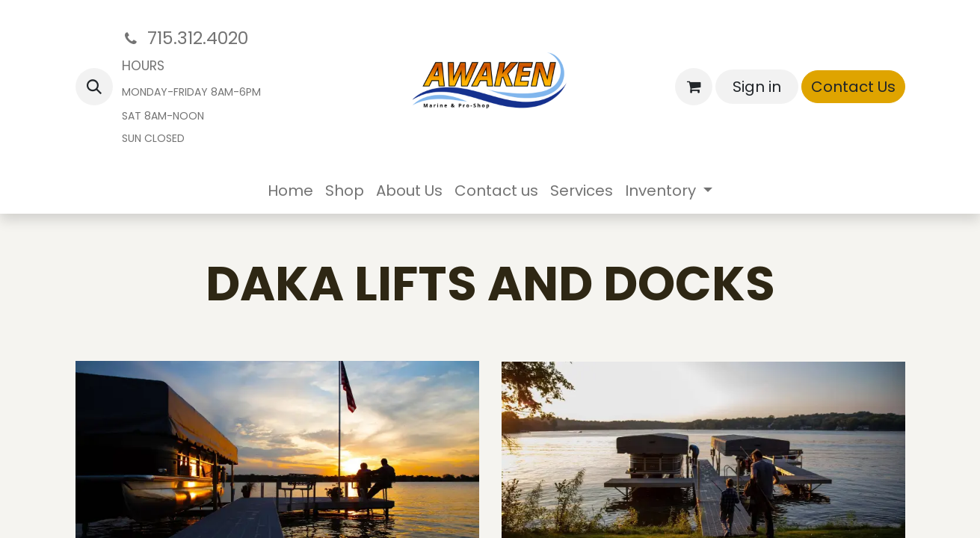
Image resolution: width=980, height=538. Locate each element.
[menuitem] (290, 191)
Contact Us (853, 87)
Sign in (757, 87)
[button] (94, 87)
